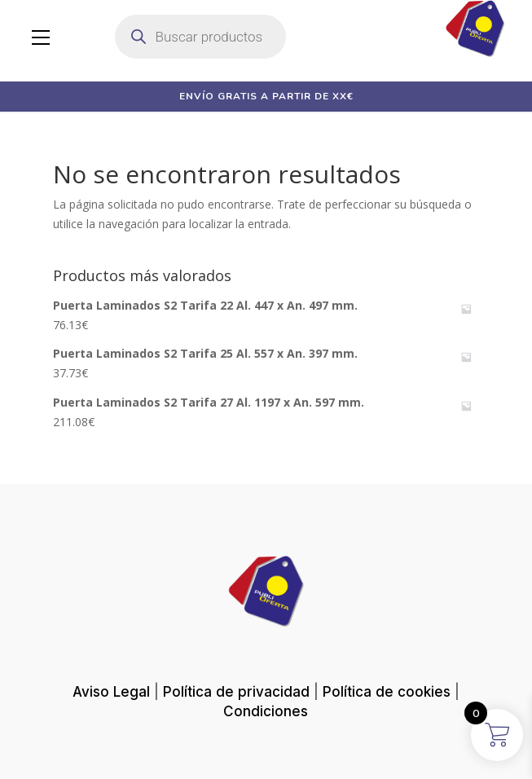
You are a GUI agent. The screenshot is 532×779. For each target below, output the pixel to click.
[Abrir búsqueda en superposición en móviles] (200, 37)
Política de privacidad (236, 692)
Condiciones (266, 711)
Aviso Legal (111, 692)
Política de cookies (387, 692)
